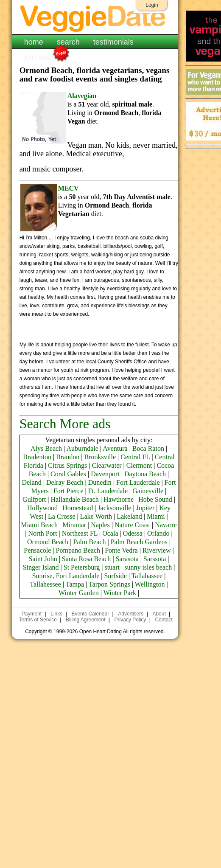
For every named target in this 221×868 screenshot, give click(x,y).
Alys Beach (46, 448)
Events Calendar (90, 614)
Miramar (74, 525)
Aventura (115, 448)
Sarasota (127, 559)
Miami (156, 516)
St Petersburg (82, 567)
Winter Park (120, 593)
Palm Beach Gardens (139, 542)
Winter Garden (79, 593)
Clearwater (106, 465)
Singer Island (41, 567)
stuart (112, 567)
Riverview (157, 550)
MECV (69, 188)
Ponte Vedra (121, 550)
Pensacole (37, 550)
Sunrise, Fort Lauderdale (66, 576)
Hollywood (42, 508)
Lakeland (129, 516)
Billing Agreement (85, 620)
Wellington (150, 584)
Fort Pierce (69, 491)
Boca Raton (148, 448)
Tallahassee (147, 576)
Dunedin (100, 482)
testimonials (113, 42)
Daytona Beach (145, 474)
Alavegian (82, 96)
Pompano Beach (78, 550)
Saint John (43, 559)
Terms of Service (38, 620)
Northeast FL (80, 533)
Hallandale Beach (74, 499)
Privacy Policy (130, 620)
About (159, 614)
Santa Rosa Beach (87, 559)
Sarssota (155, 559)
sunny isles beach (148, 567)
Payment (32, 614)
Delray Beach (65, 482)
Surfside (115, 576)
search (68, 42)
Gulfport (34, 499)
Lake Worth (96, 516)
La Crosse (62, 516)
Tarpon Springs (109, 584)
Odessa (133, 533)
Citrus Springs (67, 465)
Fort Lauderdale (138, 482)
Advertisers (131, 614)
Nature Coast (132, 525)
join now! (39, 56)
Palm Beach (90, 542)
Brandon (68, 457)
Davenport (105, 474)
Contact (164, 620)
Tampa (75, 584)
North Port (42, 533)
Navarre (166, 525)
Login (152, 5)
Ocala (110, 533)
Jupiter (145, 508)
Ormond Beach (48, 542)
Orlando (158, 533)
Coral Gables (68, 474)
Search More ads (65, 424)
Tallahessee (45, 584)
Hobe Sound (155, 499)
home (34, 42)
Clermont (139, 465)
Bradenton (37, 457)
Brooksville (100, 457)
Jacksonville (114, 508)
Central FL (135, 457)
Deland (32, 482)
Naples (100, 525)
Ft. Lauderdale (108, 491)
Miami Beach (39, 525)
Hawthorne (119, 499)
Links (56, 614)
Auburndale (82, 448)
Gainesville (148, 491)
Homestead (78, 508)
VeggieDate (95, 18)
